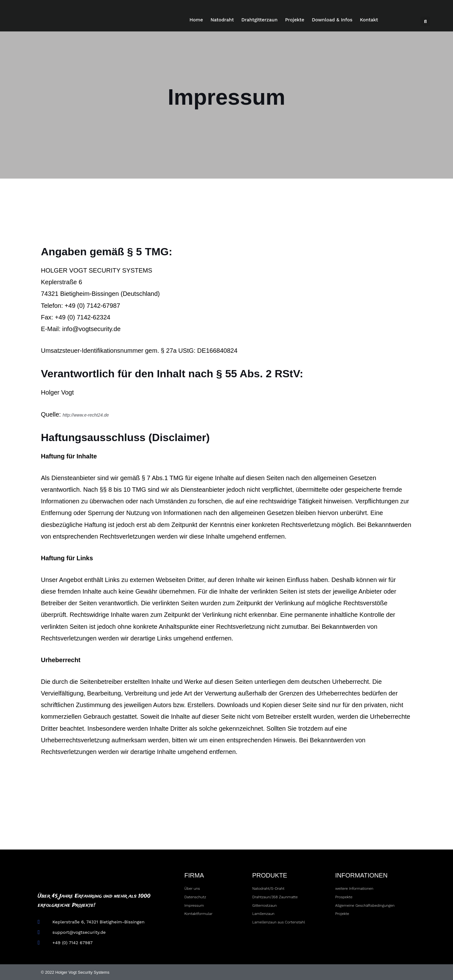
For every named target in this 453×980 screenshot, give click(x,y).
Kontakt (369, 20)
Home (196, 20)
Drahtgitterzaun (259, 20)
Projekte (295, 20)
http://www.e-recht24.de (96, 414)
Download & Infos (332, 20)
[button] (425, 21)
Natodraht (222, 20)
